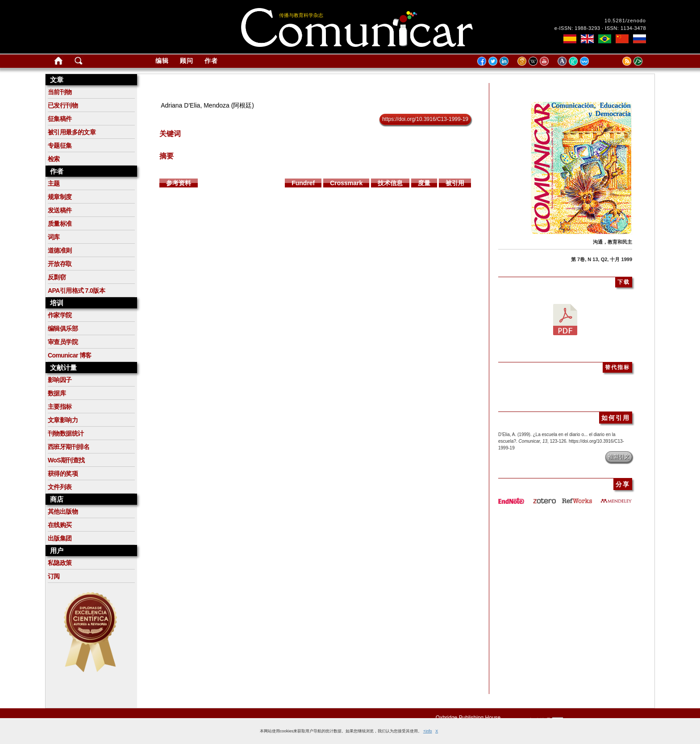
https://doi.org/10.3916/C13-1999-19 (425, 119)
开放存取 (60, 264)
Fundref (303, 183)
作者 (211, 61)
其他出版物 (63, 511)
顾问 (187, 61)
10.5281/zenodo (625, 21)
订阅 (54, 576)
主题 (54, 183)
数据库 (57, 393)
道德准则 (60, 250)
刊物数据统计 (66, 433)
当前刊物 (60, 92)
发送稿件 (60, 210)
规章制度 (60, 197)
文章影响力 (63, 420)
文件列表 (60, 487)
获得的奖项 (63, 474)
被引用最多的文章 (72, 132)
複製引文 (619, 457)
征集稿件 (60, 119)
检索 (54, 159)
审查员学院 (63, 342)
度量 (424, 183)
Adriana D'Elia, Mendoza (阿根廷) (207, 105)
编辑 (162, 61)
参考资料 (179, 183)
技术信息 (390, 183)
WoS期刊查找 (66, 460)
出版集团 (60, 538)
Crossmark (346, 183)
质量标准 (60, 224)
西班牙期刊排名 (69, 447)
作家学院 (60, 315)
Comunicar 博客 (70, 355)
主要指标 (60, 407)
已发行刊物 (63, 105)
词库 (54, 237)
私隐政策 (60, 563)
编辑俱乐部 (63, 328)
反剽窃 (57, 277)
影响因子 (60, 380)
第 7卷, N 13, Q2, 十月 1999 (602, 259)
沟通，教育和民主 (612, 242)
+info (428, 731)
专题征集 (60, 145)
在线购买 (60, 525)
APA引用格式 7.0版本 (76, 291)
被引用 (455, 183)
